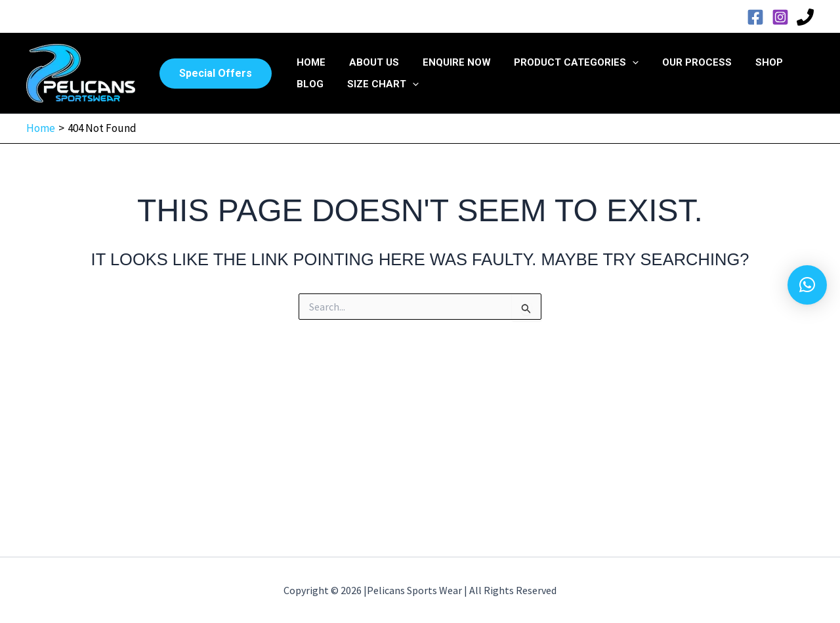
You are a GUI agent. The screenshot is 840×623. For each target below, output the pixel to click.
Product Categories (563, 63)
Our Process (680, 62)
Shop (748, 62)
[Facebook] (755, 17)
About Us (368, 62)
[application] (619, 63)
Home (309, 62)
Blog (308, 84)
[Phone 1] (805, 17)
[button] (216, 74)
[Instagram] (780, 17)
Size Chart (377, 84)
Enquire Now (447, 62)
